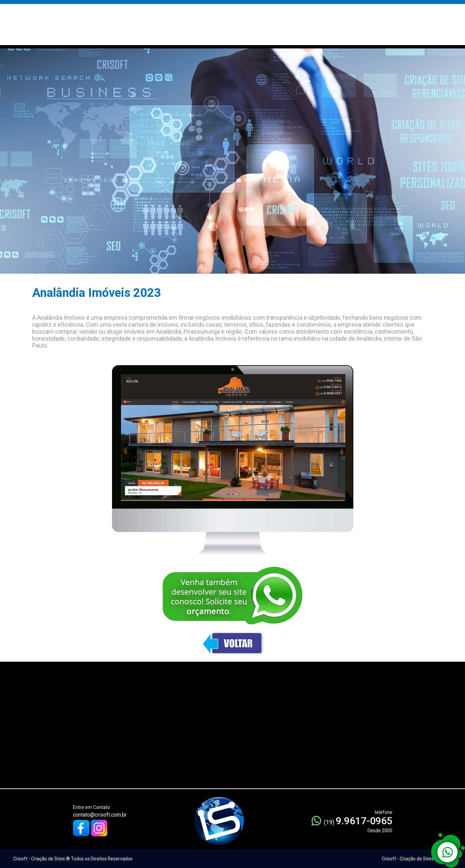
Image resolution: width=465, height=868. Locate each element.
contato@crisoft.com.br (100, 815)
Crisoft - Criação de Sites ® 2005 (416, 859)
